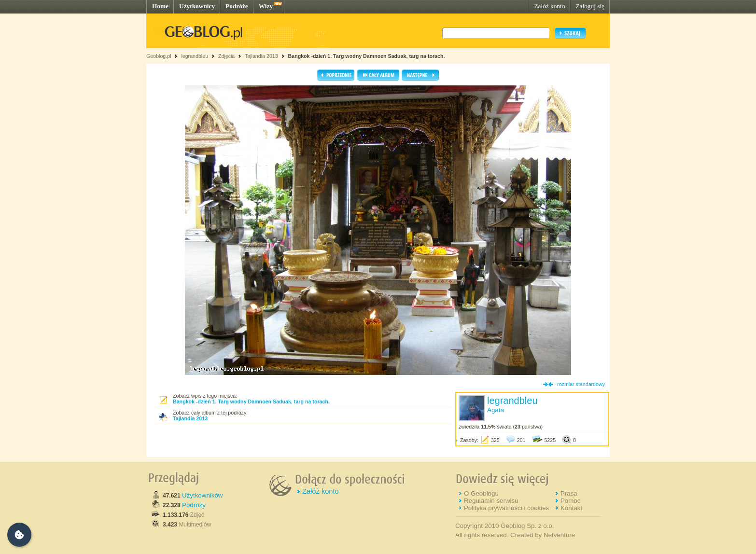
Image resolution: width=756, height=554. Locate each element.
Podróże (237, 6)
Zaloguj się (590, 6)
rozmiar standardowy (581, 384)
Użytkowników (202, 495)
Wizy (266, 6)
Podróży (194, 505)
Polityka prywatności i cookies (506, 508)
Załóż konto (549, 6)
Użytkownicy (197, 6)
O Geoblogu (481, 493)
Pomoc (570, 501)
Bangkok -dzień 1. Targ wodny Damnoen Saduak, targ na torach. (367, 56)
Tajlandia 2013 (261, 56)
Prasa (569, 493)
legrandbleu (195, 56)
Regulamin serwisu (491, 501)
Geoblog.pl (159, 56)
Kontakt (571, 508)
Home (160, 6)
